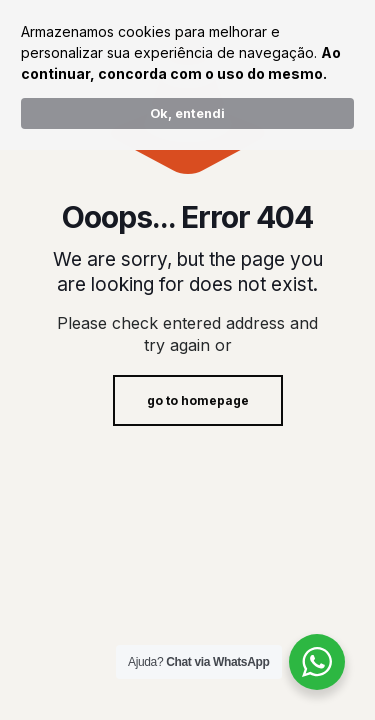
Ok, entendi (187, 113)
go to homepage (198, 400)
